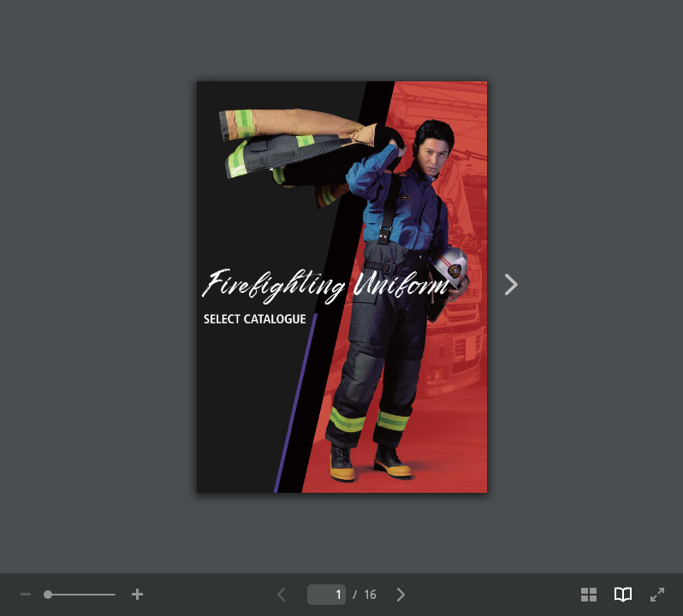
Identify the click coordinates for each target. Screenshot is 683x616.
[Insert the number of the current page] (327, 595)
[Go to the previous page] (282, 595)
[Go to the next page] (401, 595)
